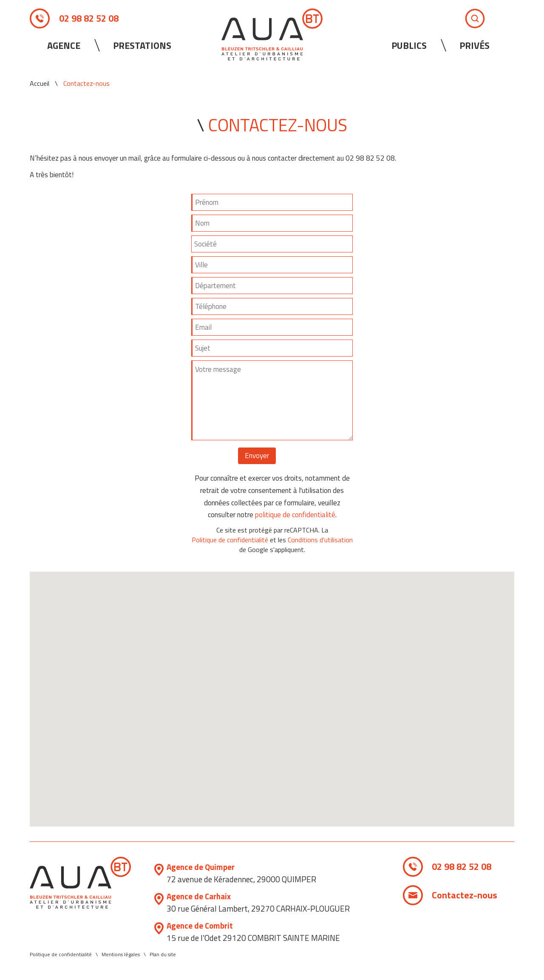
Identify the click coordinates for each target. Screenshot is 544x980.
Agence (64, 45)
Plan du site (163, 954)
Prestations (142, 45)
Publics (409, 45)
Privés (475, 45)
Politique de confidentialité (230, 540)
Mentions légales (121, 954)
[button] (272, 691)
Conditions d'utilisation (320, 540)
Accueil (40, 83)
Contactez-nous (465, 895)
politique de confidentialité (295, 515)
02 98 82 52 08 (89, 18)
